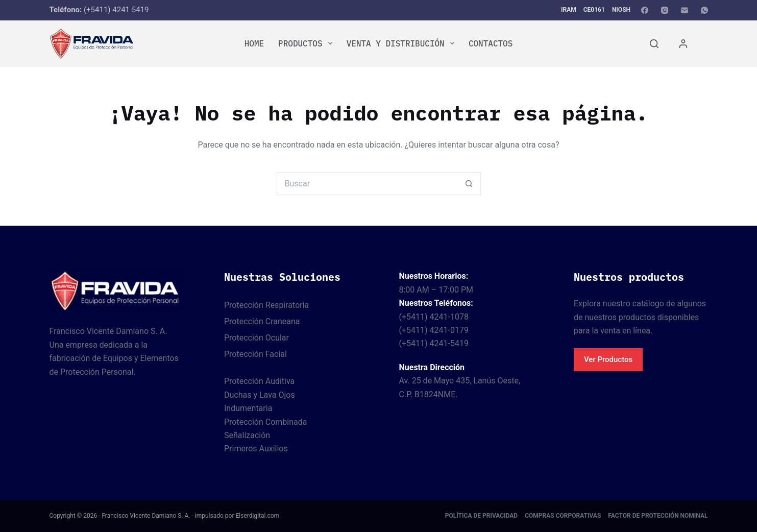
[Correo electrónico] (685, 10)
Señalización (247, 435)
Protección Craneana (262, 321)
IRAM (569, 10)
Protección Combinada (265, 422)
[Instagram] (665, 10)
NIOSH (621, 10)
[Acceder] (683, 44)
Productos (307, 43)
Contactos (491, 43)
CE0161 (594, 10)
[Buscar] (654, 44)
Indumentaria (248, 408)
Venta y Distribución (402, 43)
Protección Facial (255, 354)
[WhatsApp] (704, 10)
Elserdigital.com (257, 516)
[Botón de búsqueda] (469, 184)
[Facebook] (645, 10)
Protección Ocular (257, 338)
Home (254, 43)
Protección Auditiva (259, 381)
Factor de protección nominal (658, 516)
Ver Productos (608, 359)
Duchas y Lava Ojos (260, 395)
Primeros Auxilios (256, 449)
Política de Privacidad (481, 516)
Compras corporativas (563, 516)
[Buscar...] (367, 184)
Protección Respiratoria (266, 305)
